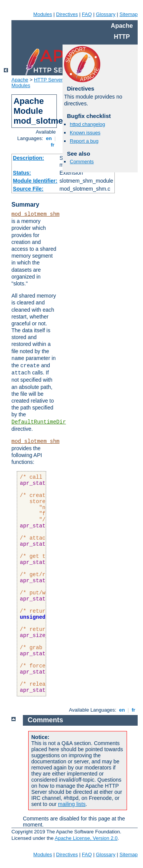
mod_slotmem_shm (35, 214)
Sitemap (129, 14)
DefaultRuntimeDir (39, 422)
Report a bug (84, 141)
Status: (22, 173)
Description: (29, 158)
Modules (43, 14)
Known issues (85, 133)
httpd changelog (88, 124)
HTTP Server (48, 80)
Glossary (105, 14)
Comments (82, 162)
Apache (20, 80)
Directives (67, 14)
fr (53, 145)
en (49, 138)
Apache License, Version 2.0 (86, 838)
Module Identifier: (35, 181)
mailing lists (72, 804)
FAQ (87, 14)
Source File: (28, 189)
